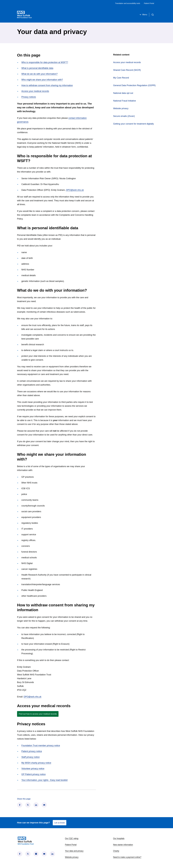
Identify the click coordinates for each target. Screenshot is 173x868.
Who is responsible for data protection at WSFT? (45, 62)
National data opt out (123, 93)
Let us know (60, 823)
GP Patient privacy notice (34, 774)
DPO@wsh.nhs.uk (75, 190)
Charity (116, 851)
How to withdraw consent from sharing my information (47, 85)
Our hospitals (119, 838)
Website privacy (121, 108)
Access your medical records (35, 91)
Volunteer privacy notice (33, 769)
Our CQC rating (72, 838)
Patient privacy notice (32, 751)
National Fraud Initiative (125, 101)
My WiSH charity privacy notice (36, 763)
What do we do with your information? (39, 74)
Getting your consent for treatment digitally (133, 124)
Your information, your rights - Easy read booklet (45, 780)
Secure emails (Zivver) (124, 116)
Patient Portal (149, 3)
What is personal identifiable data (37, 68)
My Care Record (130, 77)
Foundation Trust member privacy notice (41, 746)
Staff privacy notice (31, 757)
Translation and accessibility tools (128, 3)
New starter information (123, 845)
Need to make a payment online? (127, 857)
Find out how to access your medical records (38, 714)
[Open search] (153, 15)
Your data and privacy (74, 851)
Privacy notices (29, 97)
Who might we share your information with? (42, 80)
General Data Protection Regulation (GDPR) (134, 85)
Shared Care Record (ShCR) (135, 70)
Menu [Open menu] (143, 15)
